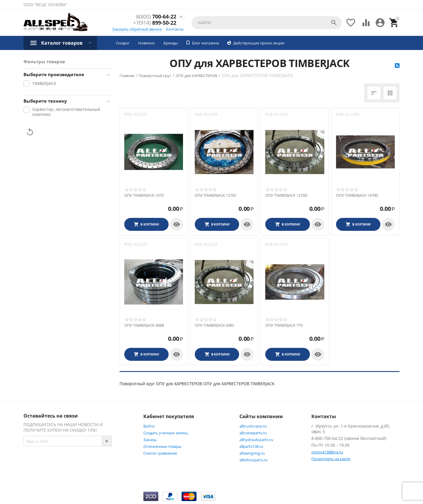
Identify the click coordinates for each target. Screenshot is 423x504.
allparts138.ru (251, 446)
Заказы (150, 440)
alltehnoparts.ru (254, 460)
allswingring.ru (252, 453)
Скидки (122, 43)
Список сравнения (160, 453)
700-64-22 (156, 17)
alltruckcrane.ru (253, 426)
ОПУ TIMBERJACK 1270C (216, 196)
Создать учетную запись (166, 433)
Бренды (171, 43)
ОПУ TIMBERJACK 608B (144, 326)
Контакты (175, 29)
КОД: (128, 114)
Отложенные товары (162, 446)
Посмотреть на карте (331, 459)
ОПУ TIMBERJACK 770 (284, 326)
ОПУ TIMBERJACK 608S (214, 326)
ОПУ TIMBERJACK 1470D (357, 196)
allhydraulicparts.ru (256, 440)
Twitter (37, 476)
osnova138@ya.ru (327, 452)
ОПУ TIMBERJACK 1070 (144, 196)
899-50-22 (155, 23)
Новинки (146, 43)
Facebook (101, 462)
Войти (149, 426)
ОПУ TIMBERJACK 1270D (286, 196)
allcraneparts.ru (253, 433)
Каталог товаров (62, 43)
